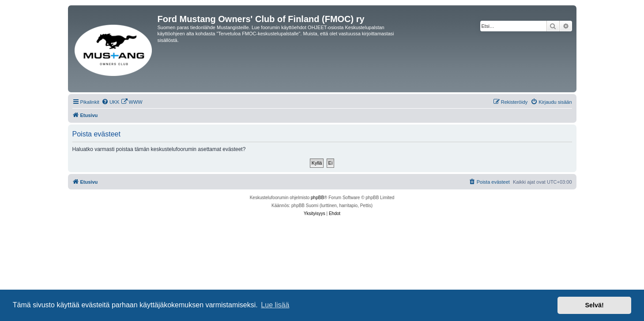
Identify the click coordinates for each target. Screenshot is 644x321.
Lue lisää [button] (275, 305)
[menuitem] (111, 102)
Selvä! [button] (594, 305)
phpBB (317, 198)
